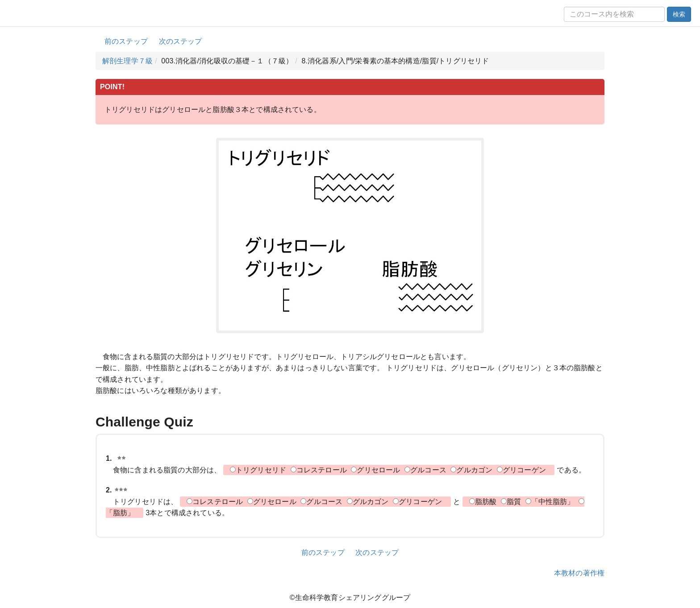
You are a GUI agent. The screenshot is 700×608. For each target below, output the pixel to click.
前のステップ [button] (126, 41)
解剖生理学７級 (127, 61)
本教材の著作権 (579, 573)
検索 (679, 14)
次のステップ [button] (181, 41)
